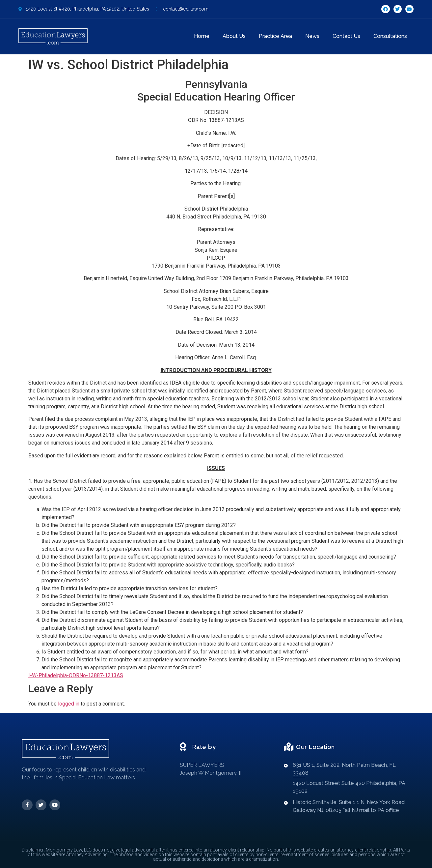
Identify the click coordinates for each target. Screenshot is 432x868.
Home (202, 36)
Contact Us (346, 36)
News (312, 36)
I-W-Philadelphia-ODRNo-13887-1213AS (76, 675)
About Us (234, 36)
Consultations (390, 36)
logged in (69, 704)
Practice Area (275, 36)
